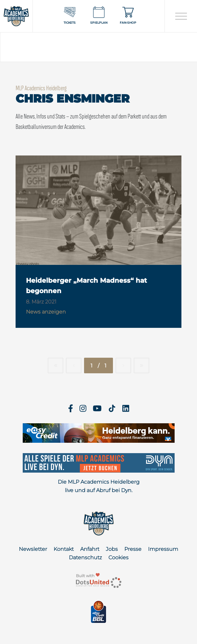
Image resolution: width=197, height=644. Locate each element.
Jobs (112, 549)
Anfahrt (90, 549)
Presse (133, 549)
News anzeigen (46, 312)
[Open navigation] (181, 16)
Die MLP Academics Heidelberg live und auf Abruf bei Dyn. (99, 486)
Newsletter (33, 549)
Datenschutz (85, 557)
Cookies (118, 557)
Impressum (163, 549)
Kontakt (64, 549)
